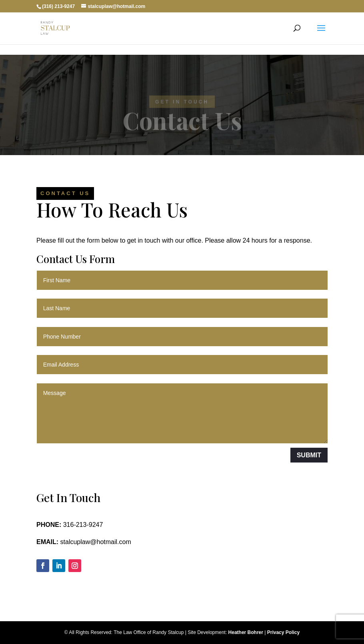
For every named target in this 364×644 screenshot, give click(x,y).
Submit (309, 455)
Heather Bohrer (245, 632)
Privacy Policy (283, 632)
